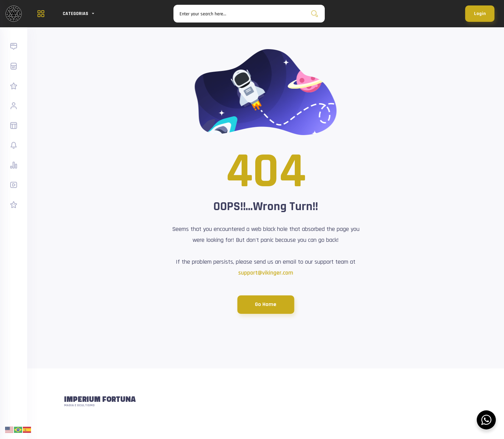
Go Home (266, 304)
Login (480, 14)
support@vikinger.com (266, 273)
